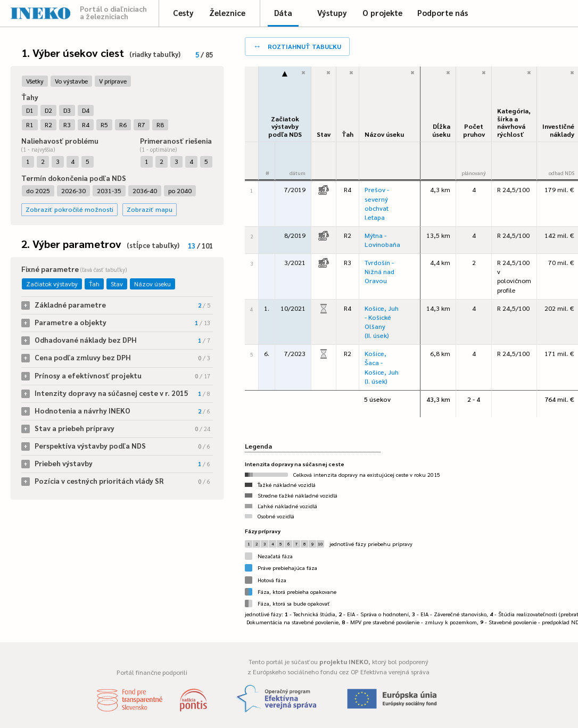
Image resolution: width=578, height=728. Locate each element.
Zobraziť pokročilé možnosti (69, 209)
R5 (104, 125)
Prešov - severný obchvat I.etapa (377, 203)
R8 (160, 125)
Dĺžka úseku (441, 130)
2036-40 (145, 191)
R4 (86, 125)
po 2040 (180, 191)
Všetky (35, 81)
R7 (142, 125)
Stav (117, 284)
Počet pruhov (474, 130)
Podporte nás (443, 13)
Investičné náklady (558, 130)
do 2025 (38, 191)
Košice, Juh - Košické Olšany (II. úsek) (382, 322)
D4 (86, 110)
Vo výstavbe (71, 81)
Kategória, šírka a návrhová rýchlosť (514, 122)
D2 (48, 110)
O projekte (382, 13)
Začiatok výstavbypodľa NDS (285, 126)
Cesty (183, 13)
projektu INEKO (344, 661)
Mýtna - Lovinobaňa (382, 240)
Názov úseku (152, 284)
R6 (123, 125)
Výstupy (332, 13)
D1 (30, 110)
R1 (30, 125)
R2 (48, 125)
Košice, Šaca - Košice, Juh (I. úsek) (382, 367)
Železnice (227, 13)
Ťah (94, 284)
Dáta (283, 13)
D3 (67, 110)
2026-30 (73, 191)
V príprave (113, 81)
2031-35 (109, 191)
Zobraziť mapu (150, 209)
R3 (67, 125)
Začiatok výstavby (52, 284)
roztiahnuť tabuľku (297, 45)
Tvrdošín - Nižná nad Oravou (379, 271)
